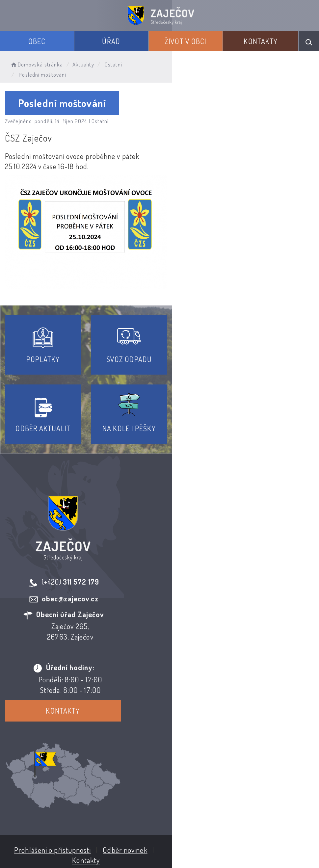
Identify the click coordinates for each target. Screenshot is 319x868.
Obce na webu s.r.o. (175, 845)
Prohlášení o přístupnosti (111, 789)
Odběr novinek (184, 789)
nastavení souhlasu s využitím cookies (218, 856)
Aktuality (83, 64)
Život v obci (186, 41)
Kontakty (261, 41)
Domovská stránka (36, 64)
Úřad (111, 41)
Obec (37, 41)
